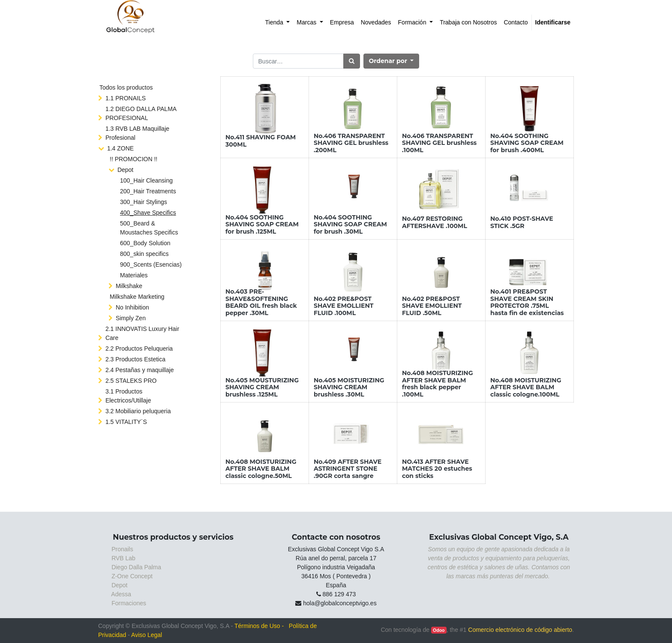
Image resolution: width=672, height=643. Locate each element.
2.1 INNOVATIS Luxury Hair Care (142, 333)
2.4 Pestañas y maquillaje (140, 370)
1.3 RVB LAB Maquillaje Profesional (137, 133)
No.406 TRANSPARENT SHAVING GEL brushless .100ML (439, 143)
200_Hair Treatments (148, 191)
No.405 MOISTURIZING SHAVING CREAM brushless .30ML (349, 388)
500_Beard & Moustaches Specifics (149, 228)
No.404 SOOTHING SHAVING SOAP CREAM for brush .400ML (527, 143)
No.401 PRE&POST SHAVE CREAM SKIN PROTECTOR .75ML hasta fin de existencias (527, 302)
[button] (391, 61)
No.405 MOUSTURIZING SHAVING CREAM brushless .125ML (262, 388)
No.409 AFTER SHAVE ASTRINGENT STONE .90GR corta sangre (348, 469)
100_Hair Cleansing (146, 180)
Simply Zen (131, 318)
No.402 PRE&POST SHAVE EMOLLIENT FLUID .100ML (343, 306)
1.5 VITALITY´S (126, 422)
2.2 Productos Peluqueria (139, 349)
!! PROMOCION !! (133, 159)
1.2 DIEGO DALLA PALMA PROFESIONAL (141, 113)
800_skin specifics (144, 254)
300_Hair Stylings (144, 202)
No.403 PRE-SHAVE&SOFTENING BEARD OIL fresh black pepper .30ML (261, 302)
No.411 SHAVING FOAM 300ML (261, 141)
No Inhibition (132, 307)
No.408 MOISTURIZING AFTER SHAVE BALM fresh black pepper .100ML (437, 384)
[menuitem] (278, 23)
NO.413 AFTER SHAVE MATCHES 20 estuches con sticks (437, 469)
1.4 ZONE (120, 148)
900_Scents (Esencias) (151, 264)
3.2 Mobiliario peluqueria (138, 411)
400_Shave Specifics (148, 213)
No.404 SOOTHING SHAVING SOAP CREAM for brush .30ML (350, 225)
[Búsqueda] (352, 61)
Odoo (439, 630)
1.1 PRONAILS (126, 98)
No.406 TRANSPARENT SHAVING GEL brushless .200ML (351, 143)
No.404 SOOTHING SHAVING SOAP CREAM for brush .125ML (262, 225)
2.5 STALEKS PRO (131, 381)
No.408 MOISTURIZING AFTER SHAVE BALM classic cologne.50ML (261, 469)
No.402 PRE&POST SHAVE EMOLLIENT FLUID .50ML (432, 306)
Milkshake (129, 286)
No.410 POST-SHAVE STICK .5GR (522, 222)
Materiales (134, 275)
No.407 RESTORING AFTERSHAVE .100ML (435, 222)
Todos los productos (126, 87)
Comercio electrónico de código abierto (520, 630)
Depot (125, 170)
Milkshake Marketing (137, 297)
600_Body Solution (145, 243)
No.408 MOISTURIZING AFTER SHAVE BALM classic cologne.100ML (526, 388)
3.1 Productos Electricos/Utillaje (128, 396)
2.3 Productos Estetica (135, 359)
